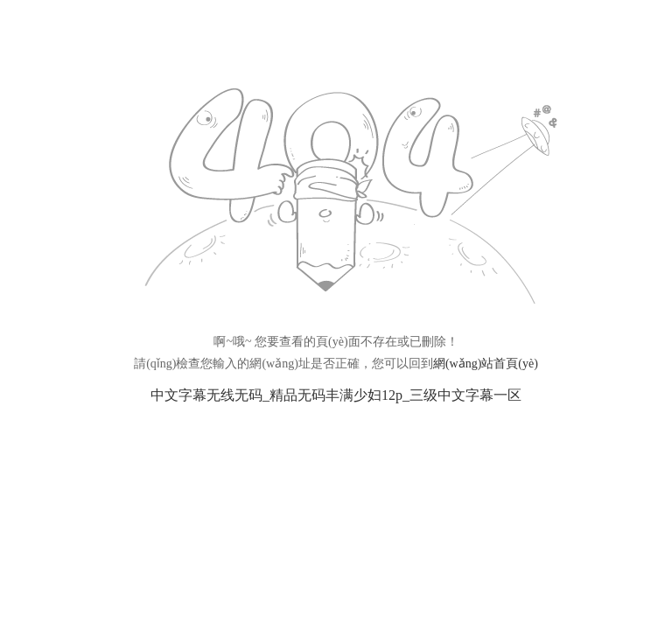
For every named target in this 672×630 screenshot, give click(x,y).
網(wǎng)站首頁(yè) (486, 364)
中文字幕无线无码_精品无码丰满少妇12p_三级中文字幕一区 (336, 395)
